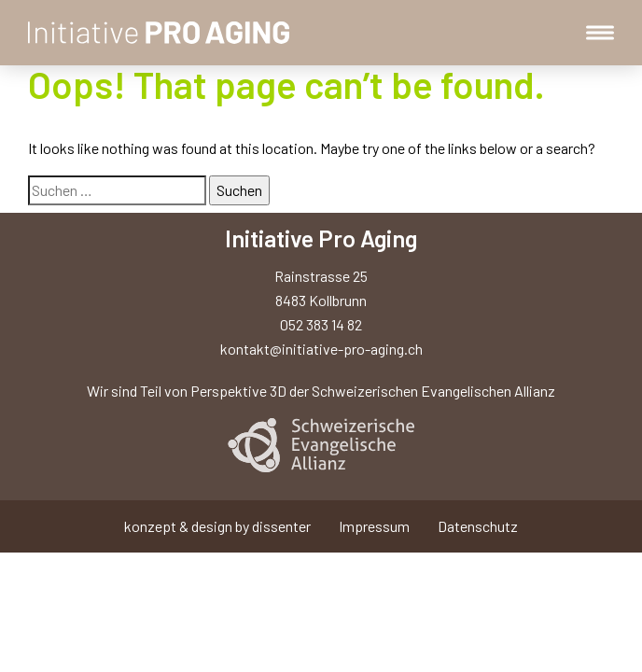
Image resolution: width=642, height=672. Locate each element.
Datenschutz (478, 526)
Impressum (374, 526)
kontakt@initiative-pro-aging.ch (321, 349)
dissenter (281, 526)
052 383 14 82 (321, 324)
